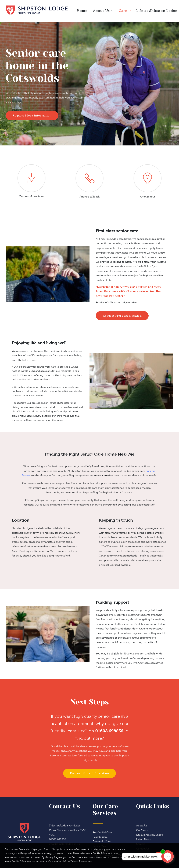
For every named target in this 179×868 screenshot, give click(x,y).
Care (125, 11)
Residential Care (102, 832)
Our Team (142, 830)
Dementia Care (102, 841)
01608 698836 (109, 731)
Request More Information (32, 116)
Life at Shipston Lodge (150, 835)
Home (82, 11)
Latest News (144, 839)
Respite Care (100, 837)
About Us (103, 11)
